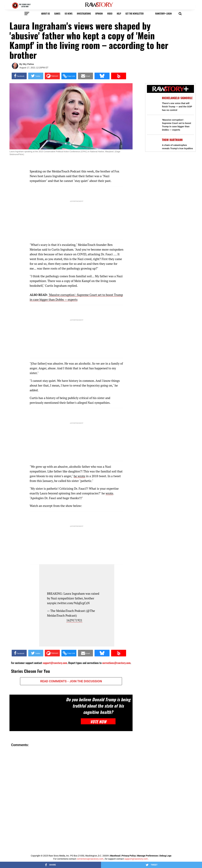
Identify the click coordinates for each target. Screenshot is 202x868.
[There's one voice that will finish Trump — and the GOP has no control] (153, 102)
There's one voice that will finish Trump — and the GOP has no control (177, 107)
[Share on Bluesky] (102, 76)
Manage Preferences (148, 856)
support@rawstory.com (136, 859)
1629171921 (74, 620)
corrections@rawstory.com (90, 859)
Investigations (84, 14)
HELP (119, 14)
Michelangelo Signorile (177, 98)
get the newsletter (135, 14)
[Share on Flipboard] (52, 76)
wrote (109, 493)
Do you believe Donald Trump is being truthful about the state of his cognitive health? (98, 706)
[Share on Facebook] (19, 76)
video (110, 14)
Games (57, 14)
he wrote (79, 476)
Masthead (115, 856)
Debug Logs (165, 856)
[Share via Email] (85, 76)
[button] (180, 13)
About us (46, 14)
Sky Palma (28, 64)
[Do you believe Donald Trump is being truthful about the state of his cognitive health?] (37, 713)
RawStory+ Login (163, 14)
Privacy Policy (129, 856)
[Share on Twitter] (36, 76)
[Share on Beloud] (119, 76)
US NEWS (69, 14)
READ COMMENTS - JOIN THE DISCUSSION (71, 681)
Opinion (99, 14)
